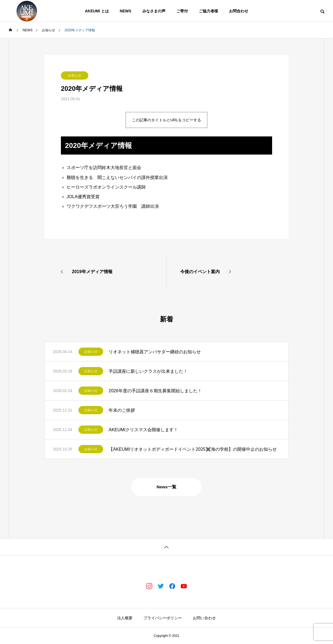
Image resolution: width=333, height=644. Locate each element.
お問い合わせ (204, 618)
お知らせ (75, 75)
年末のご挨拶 (122, 410)
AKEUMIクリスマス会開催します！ (143, 430)
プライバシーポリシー (163, 618)
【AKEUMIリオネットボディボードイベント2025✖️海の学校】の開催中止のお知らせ (193, 449)
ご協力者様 (208, 11)
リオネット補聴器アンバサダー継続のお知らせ (155, 352)
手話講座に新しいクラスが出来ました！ (148, 371)
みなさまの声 (154, 11)
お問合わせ (239, 11)
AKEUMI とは (97, 11)
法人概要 (125, 618)
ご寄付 (182, 11)
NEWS (126, 11)
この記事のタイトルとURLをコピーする (166, 120)
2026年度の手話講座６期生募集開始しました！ (155, 391)
